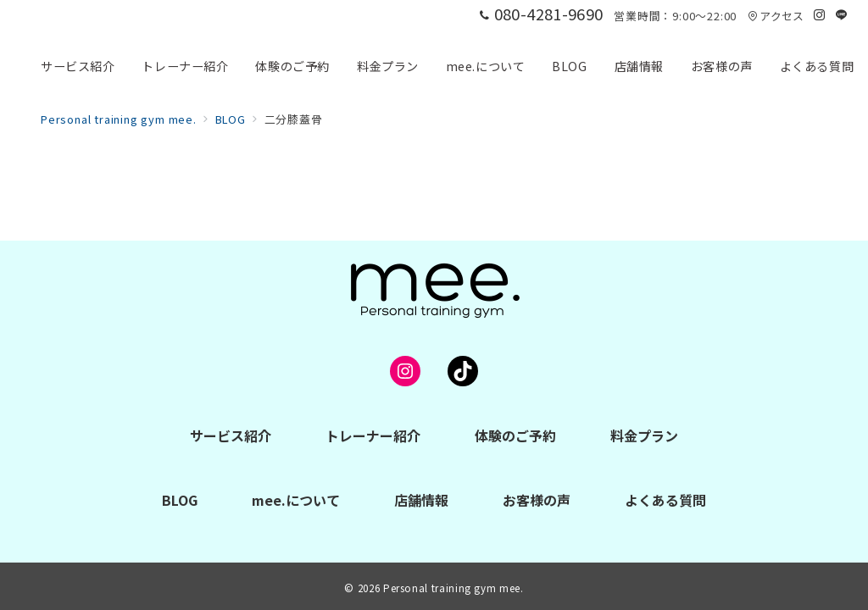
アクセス (776, 16)
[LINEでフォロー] (842, 15)
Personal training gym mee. (453, 588)
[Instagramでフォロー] (820, 15)
